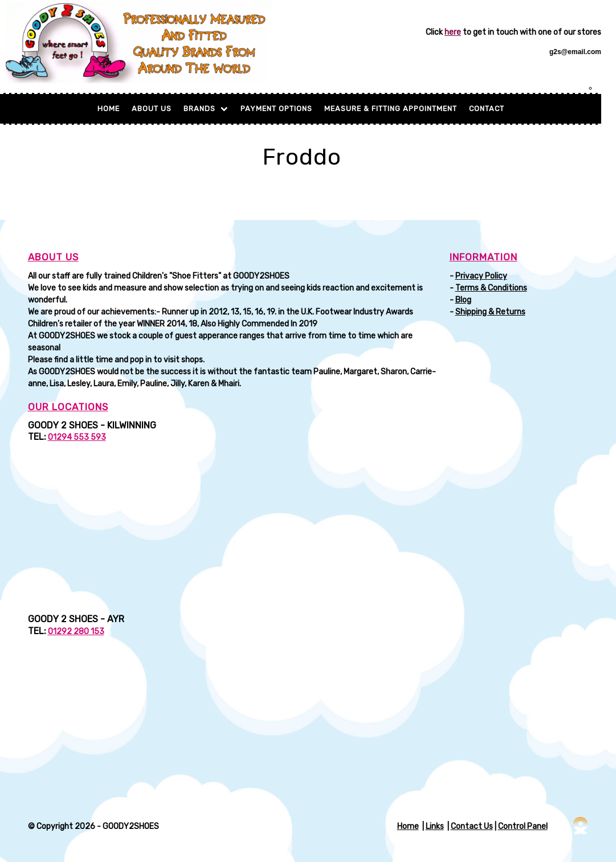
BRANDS (206, 109)
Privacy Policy (481, 276)
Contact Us (472, 826)
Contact (487, 109)
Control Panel (523, 826)
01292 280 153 (76, 632)
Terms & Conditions (491, 288)
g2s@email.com (575, 52)
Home (109, 109)
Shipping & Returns (490, 312)
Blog (463, 300)
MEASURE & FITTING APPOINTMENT (391, 109)
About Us (152, 109)
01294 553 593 (77, 437)
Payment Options (276, 109)
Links (435, 826)
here (453, 32)
